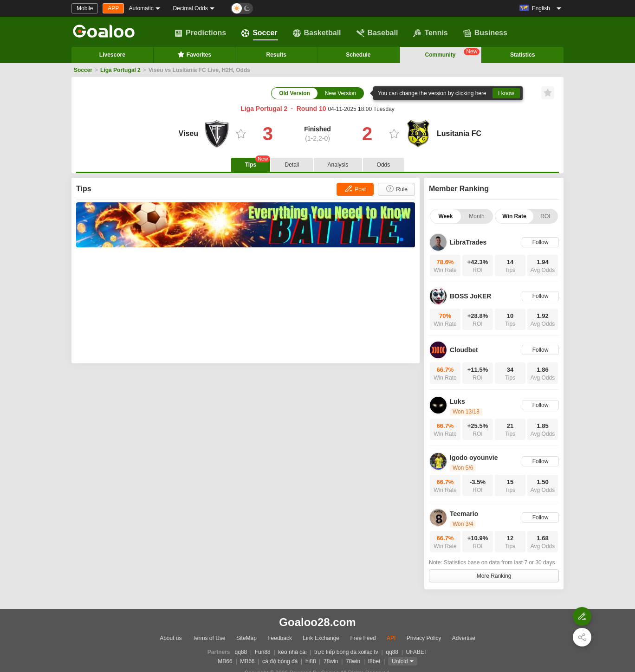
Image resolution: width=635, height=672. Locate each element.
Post (355, 189)
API (391, 638)
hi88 (311, 661)
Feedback (280, 638)
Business (485, 33)
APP (113, 8)
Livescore (112, 55)
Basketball (317, 33)
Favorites (194, 54)
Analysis (338, 165)
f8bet (374, 661)
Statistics (522, 55)
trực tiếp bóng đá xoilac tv (346, 652)
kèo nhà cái (292, 652)
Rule (396, 189)
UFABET (417, 652)
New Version (340, 93)
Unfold (400, 661)
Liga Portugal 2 (120, 70)
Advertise (464, 638)
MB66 (225, 661)
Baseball (377, 33)
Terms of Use (209, 638)
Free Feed (363, 638)
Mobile (85, 8)
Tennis (430, 33)
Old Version (295, 93)
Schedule (358, 55)
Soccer (259, 33)
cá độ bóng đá (280, 661)
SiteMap (246, 638)
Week (445, 216)
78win (331, 661)
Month (476, 216)
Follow (541, 242)
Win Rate (514, 216)
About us (171, 638)
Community (453, 53)
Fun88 (263, 652)
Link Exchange (321, 638)
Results (276, 55)
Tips (258, 163)
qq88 (241, 652)
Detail (292, 165)
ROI (545, 216)
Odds (384, 165)
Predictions (200, 33)
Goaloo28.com (317, 622)
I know (506, 93)
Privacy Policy (424, 638)
